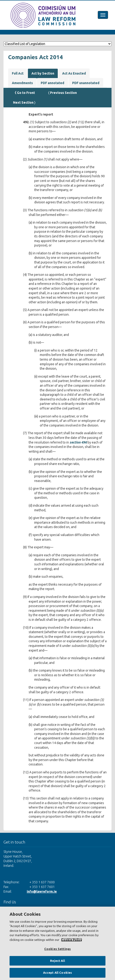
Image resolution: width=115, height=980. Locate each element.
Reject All (57, 961)
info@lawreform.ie (42, 891)
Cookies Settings (57, 949)
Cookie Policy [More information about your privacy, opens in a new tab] (72, 940)
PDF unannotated (86, 83)
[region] (57, 943)
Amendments (22, 83)
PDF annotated (52, 83)
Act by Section (43, 73)
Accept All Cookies (57, 973)
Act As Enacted (74, 73)
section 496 (78, 442)
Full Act (18, 73)
